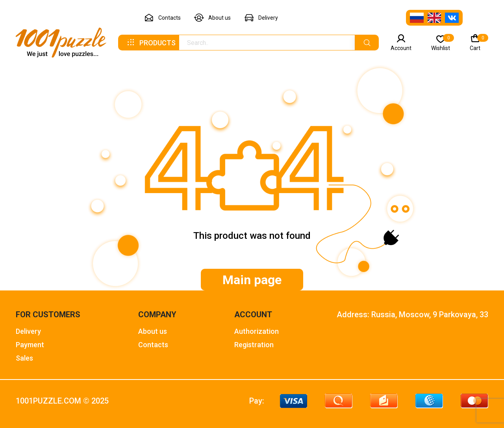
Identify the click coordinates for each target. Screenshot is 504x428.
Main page (252, 280)
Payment (30, 345)
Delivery (261, 18)
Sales (24, 358)
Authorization (257, 331)
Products (151, 43)
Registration (254, 345)
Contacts (162, 18)
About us (212, 18)
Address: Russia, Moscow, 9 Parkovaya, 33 (412, 315)
